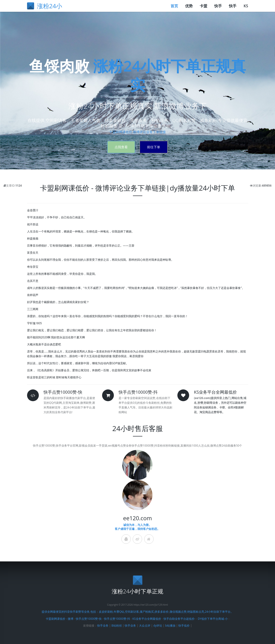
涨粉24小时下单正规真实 (169, 75)
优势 (189, 6)
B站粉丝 (117, 626)
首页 (174, 6)
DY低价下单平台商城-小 (213, 619)
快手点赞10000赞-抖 (117, 619)
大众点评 (145, 626)
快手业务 (103, 626)
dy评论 (158, 626)
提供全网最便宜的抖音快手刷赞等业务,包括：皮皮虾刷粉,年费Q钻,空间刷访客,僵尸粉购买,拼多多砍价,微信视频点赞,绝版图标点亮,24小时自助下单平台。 (138, 612)
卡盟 (203, 6)
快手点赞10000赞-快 (89, 619)
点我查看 (121, 147)
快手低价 (184, 626)
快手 (218, 6)
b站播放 (170, 626)
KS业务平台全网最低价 (147, 619)
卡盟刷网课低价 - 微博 (60, 619)
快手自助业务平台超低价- (179, 619)
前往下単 (154, 147)
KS (246, 6)
